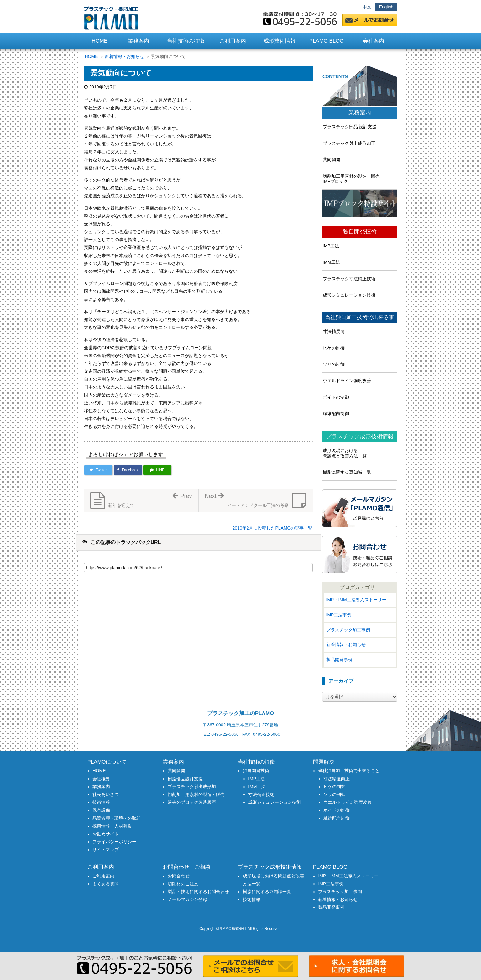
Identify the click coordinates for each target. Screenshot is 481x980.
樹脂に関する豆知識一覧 (347, 472)
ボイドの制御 (336, 397)
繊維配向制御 (336, 414)
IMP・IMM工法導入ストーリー (356, 600)
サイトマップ (106, 850)
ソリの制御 (334, 364)
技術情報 (101, 802)
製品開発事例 (339, 660)
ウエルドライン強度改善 (347, 381)
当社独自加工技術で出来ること (349, 771)
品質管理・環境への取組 (117, 818)
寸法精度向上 (336, 331)
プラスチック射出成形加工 (349, 143)
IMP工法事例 (339, 615)
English (386, 7)
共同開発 (332, 160)
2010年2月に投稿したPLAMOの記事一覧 (273, 528)
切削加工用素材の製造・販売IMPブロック (351, 179)
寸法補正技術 (261, 794)
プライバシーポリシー (114, 842)
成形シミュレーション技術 (349, 295)
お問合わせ (179, 876)
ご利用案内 (103, 876)
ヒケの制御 (334, 348)
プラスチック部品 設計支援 (350, 127)
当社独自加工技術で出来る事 (360, 318)
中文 (367, 7)
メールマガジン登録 (187, 899)
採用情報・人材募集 (112, 826)
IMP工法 (331, 246)
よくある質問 (106, 884)
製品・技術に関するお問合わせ (198, 892)
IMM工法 (331, 262)
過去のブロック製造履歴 (192, 802)
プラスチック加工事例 (348, 630)
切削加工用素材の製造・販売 (196, 794)
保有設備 (101, 810)
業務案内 (360, 113)
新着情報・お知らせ (124, 56)
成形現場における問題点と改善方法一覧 (345, 453)
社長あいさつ (106, 794)
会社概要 (101, 779)
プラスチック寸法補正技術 (349, 279)
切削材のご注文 (183, 884)
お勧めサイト (106, 834)
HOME (100, 41)
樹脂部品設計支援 (185, 779)
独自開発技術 (360, 232)
